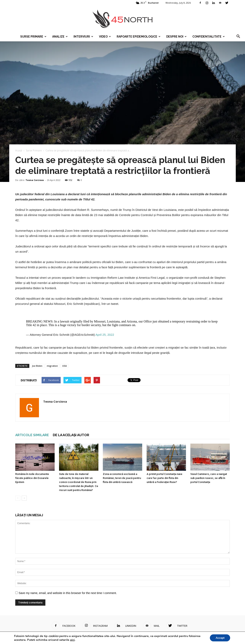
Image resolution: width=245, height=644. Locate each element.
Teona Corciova (35, 180)
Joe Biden (37, 366)
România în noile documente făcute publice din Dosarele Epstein (32, 478)
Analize (60, 37)
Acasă (19, 151)
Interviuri (83, 37)
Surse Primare (33, 37)
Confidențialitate (209, 37)
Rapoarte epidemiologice (139, 37)
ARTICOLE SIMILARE (32, 435)
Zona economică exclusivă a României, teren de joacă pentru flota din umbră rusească (122, 478)
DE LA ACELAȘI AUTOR (71, 435)
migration (52, 366)
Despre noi (176, 37)
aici (72, 640)
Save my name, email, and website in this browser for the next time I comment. (68, 593)
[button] (238, 37)
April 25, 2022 (105, 335)
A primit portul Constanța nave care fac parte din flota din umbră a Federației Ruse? (164, 478)
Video (105, 37)
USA (64, 366)
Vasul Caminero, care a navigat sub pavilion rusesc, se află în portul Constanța (209, 478)
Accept (220, 638)
